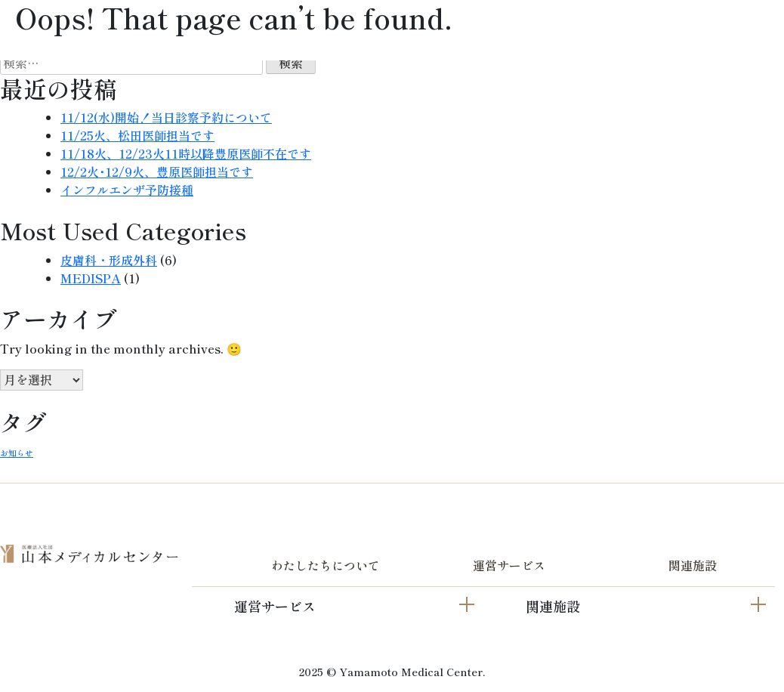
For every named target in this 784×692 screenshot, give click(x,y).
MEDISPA (91, 278)
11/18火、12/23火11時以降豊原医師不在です (186, 153)
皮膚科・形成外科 (109, 260)
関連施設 (693, 565)
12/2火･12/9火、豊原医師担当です (157, 171)
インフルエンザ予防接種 (127, 190)
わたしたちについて (326, 565)
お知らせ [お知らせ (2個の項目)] (17, 453)
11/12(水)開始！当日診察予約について (166, 117)
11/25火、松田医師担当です (137, 135)
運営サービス (509, 565)
